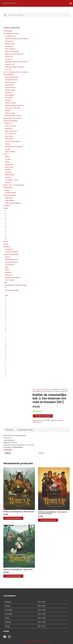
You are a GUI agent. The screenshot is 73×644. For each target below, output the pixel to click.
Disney (7, 157)
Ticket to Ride (9, 280)
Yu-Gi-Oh (8, 69)
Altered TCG (9, 41)
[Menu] (71, 3)
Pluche (6, 241)
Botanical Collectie (11, 80)
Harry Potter (9, 139)
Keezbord (8, 272)
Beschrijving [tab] (9, 430)
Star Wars (8, 182)
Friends (7, 162)
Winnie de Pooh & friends (13, 116)
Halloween (8, 93)
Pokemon (8, 177)
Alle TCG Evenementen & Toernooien (16, 72)
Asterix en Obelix (10, 126)
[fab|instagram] (9, 637)
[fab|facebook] (5, 637)
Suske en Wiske (10, 152)
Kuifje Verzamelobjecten (13, 203)
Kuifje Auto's (9, 198)
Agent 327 (8, 123)
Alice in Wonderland (12, 77)
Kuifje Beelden (10, 200)
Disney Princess (10, 90)
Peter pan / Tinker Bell (12, 108)
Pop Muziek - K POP (11, 180)
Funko (5, 154)
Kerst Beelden (10, 95)
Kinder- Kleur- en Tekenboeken (14, 185)
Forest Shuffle (10, 265)
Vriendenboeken (10, 193)
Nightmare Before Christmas (14, 105)
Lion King (8, 100)
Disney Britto (9, 85)
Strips (39, 389)
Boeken (7, 190)
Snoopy (7, 149)
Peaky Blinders (10, 175)
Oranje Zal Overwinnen (13, 278)
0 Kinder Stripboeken (12, 290)
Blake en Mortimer (11, 131)
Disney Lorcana (10, 44)
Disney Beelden (8, 75)
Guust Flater (9, 136)
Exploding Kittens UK (12, 262)
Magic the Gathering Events (14, 54)
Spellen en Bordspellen (11, 254)
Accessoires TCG (11, 36)
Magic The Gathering (12, 52)
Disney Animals (10, 82)
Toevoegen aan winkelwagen (43, 416)
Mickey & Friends (11, 103)
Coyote (7, 257)
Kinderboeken (8, 188)
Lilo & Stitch (9, 98)
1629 (6, 296)
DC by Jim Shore (10, 134)
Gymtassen (9, 249)
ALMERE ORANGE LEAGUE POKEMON (17, 39)
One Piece (8, 59)
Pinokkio (8, 111)
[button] (13, 518)
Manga (6, 208)
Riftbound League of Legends (14, 67)
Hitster (7, 270)
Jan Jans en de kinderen (13, 141)
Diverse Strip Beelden (10, 121)
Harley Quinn (9, 165)
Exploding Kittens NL (12, 260)
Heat (7, 267)
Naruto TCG (9, 57)
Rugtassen (7, 247)
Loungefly (7, 206)
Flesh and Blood (10, 49)
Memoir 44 (9, 275)
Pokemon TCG (10, 64)
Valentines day (10, 113)
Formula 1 (8, 159)
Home (34, 389)
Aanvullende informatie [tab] (25, 430)
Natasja (7, 144)
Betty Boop (9, 129)
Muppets (8, 170)
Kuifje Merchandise (10, 195)
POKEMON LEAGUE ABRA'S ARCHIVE (17, 62)
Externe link (8, 450)
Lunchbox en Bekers (12, 252)
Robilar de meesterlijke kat (52, 389)
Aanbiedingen (8, 31)
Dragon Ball (9, 46)
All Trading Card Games (11, 34)
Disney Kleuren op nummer (12, 118)
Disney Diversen (10, 87)
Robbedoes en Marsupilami (14, 147)
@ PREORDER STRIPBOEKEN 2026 (16, 285)
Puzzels (6, 244)
